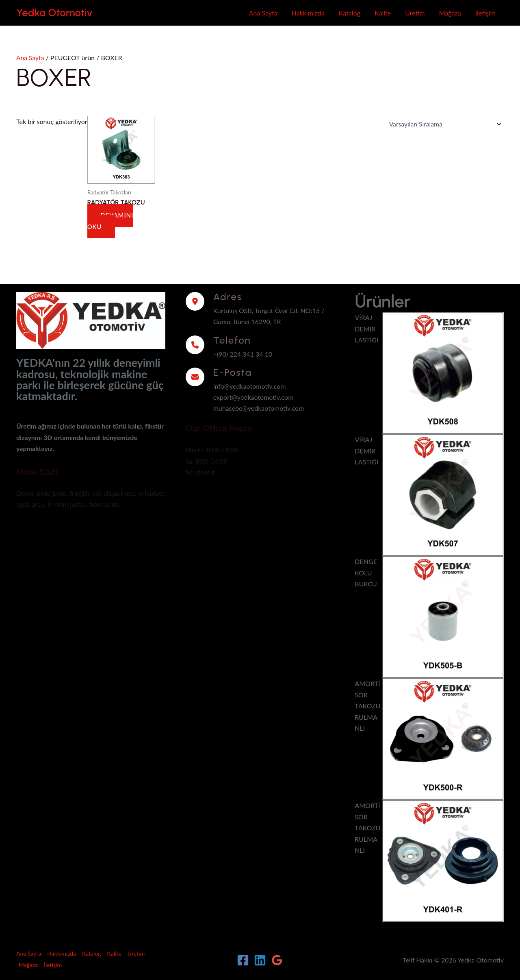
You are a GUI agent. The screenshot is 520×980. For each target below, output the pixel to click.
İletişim (485, 13)
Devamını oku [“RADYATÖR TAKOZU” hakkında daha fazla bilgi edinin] (111, 220)
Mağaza (450, 13)
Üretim (415, 13)
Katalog (350, 13)
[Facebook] (243, 959)
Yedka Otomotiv (54, 13)
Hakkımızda (308, 13)
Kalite (383, 13)
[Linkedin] (260, 959)
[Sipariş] (443, 124)
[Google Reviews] (277, 959)
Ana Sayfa (263, 13)
